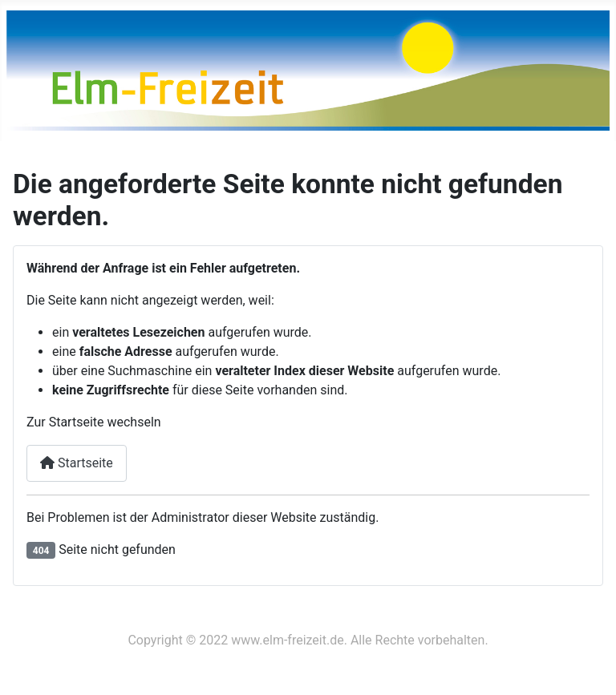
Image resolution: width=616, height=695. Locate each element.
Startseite (77, 463)
